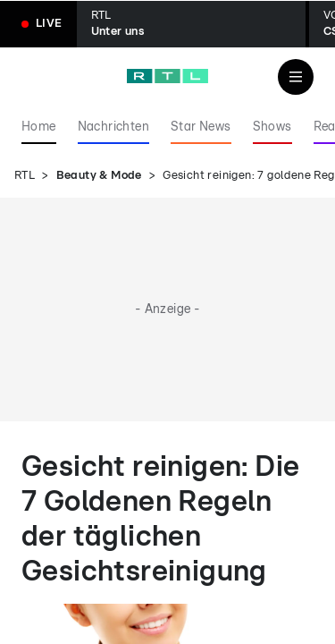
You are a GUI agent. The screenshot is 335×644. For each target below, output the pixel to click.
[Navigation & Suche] (296, 77)
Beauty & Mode (99, 176)
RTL (25, 176)
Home (39, 127)
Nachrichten (113, 127)
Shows (272, 127)
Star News (201, 127)
